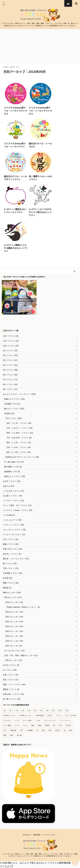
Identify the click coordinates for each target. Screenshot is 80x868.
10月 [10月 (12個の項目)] (60, 711)
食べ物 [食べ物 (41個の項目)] (19, 735)
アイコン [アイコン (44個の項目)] (59, 715)
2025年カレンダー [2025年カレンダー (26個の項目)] (10, 715)
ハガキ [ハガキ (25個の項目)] (38, 720)
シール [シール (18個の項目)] (17, 720)
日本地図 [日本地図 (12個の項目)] (30, 730)
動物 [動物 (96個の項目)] (40, 725)
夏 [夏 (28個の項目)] (54, 725)
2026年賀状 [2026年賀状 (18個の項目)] (40, 715)
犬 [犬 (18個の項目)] (37, 730)
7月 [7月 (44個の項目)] (41, 711)
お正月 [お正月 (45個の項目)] (50, 715)
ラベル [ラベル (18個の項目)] (17, 725)
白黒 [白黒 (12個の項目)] (43, 730)
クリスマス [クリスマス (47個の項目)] (7, 720)
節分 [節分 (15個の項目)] (50, 730)
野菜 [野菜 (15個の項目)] (5, 735)
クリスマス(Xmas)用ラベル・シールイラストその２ (40, 111)
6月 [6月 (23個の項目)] (35, 711)
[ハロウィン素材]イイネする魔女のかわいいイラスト (16, 248)
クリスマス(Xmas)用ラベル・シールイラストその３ (16, 111)
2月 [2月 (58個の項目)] (11, 711)
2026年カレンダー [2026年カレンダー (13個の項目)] (26, 715)
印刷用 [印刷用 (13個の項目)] (47, 725)
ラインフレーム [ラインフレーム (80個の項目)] (65, 720)
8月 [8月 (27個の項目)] (47, 711)
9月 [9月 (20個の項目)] (54, 711)
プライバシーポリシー (50, 835)
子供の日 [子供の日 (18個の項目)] (68, 725)
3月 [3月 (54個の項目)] (17, 711)
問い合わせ (27, 835)
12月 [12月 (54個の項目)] (67, 711)
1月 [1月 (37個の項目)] (5, 711)
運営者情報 (37, 835)
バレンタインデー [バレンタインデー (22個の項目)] (50, 720)
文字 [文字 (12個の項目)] (21, 730)
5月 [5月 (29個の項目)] (29, 711)
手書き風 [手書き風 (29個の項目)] (13, 730)
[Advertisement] (40, 46)
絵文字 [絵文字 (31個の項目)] (58, 730)
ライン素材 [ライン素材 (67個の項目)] (7, 725)
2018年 (12, 67)
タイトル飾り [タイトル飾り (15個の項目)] (28, 720)
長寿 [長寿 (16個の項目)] (12, 735)
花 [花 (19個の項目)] (64, 730)
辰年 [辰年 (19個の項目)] (70, 730)
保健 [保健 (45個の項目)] (33, 725)
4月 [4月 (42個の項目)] (23, 711)
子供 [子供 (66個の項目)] (60, 725)
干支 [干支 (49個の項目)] (5, 730)
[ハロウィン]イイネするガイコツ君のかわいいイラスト (40, 212)
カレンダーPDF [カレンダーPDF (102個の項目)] (71, 715)
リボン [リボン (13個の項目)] (25, 725)
